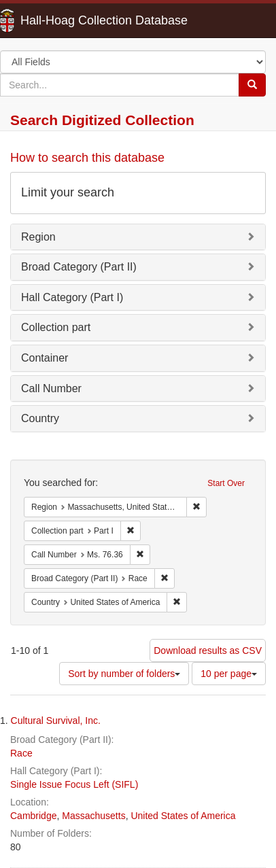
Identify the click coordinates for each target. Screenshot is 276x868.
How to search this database (87, 158)
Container (45, 358)
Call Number (51, 388)
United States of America (183, 816)
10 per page (229, 674)
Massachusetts (93, 816)
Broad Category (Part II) (79, 267)
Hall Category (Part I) (72, 297)
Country (40, 418)
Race (21, 753)
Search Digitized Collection (102, 120)
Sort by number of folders (124, 674)
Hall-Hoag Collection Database (61, 20)
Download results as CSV (208, 650)
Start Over (226, 483)
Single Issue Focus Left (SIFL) (74, 784)
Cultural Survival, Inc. (56, 721)
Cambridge (33, 816)
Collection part (56, 327)
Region (38, 237)
